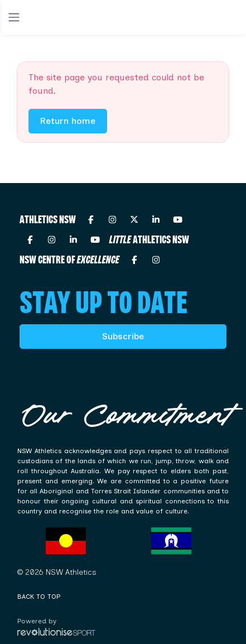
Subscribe (123, 336)
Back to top (39, 597)
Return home (68, 121)
